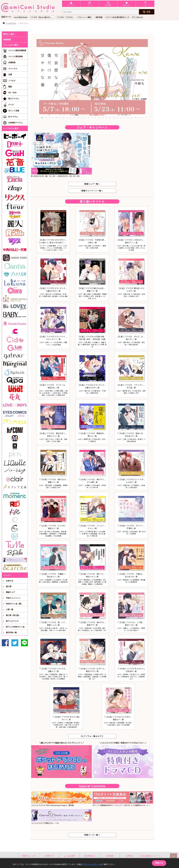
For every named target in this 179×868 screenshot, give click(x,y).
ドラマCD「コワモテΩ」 (65, 17)
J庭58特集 (99, 17)
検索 (147, 12)
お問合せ (130, 856)
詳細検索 (7, 40)
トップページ (11, 23)
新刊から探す (9, 34)
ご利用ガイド (49, 856)
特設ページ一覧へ (92, 835)
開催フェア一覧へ (92, 184)
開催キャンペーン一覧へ (92, 191)
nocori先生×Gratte (21, 17)
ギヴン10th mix (137, 17)
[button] (42, 118)
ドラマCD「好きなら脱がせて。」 (42, 17)
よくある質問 (69, 856)
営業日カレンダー (29, 856)
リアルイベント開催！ (85, 17)
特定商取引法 (89, 856)
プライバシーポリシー (91, 864)
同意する (159, 863)
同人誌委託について (150, 856)
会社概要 (110, 856)
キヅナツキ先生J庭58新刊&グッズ (117, 17)
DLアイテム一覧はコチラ (92, 736)
